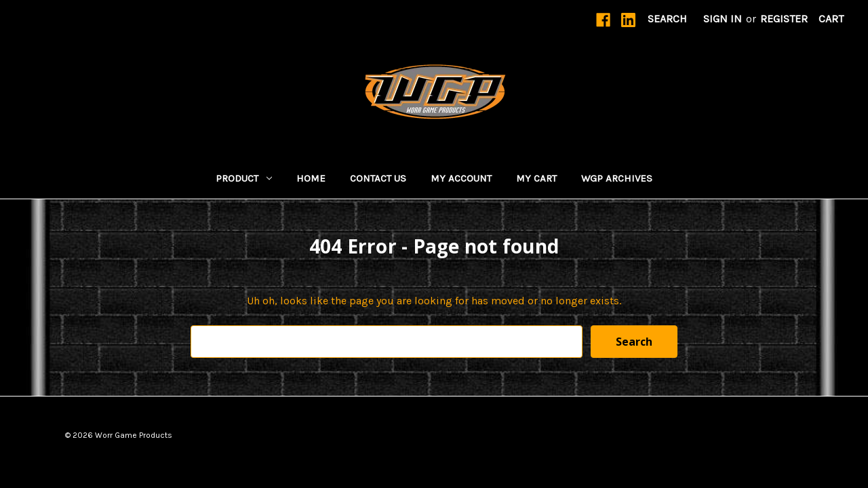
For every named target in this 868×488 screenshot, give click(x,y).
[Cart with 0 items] (831, 19)
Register (784, 19)
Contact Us (378, 178)
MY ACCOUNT (461, 178)
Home (311, 178)
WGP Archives (617, 178)
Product (244, 178)
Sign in (723, 19)
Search (667, 19)
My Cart (536, 178)
